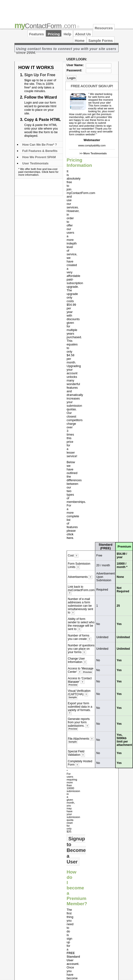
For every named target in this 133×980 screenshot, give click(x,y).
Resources (104, 28)
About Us (83, 34)
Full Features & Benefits (40, 151)
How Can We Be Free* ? (39, 145)
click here (70, 536)
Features (36, 34)
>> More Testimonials (93, 153)
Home (80, 41)
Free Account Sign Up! (92, 86)
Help (67, 34)
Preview (87, 672)
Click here (48, 172)
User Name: (75, 65)
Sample (73, 697)
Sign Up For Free (40, 75)
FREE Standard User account (73, 958)
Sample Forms (101, 41)
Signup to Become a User (76, 850)
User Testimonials (35, 163)
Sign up (30, 80)
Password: (74, 70)
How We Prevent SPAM (39, 157)
